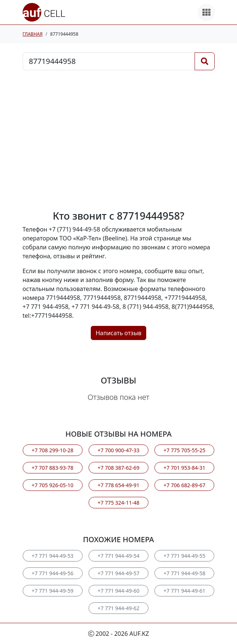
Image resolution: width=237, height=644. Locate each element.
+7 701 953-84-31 (185, 468)
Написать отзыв (118, 333)
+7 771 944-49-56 (52, 573)
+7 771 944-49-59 (52, 591)
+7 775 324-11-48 (118, 503)
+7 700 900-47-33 (118, 450)
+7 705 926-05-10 (52, 485)
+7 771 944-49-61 (185, 591)
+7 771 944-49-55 (185, 556)
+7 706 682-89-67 (185, 485)
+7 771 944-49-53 (52, 556)
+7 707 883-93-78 (52, 468)
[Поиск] (205, 61)
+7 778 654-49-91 (118, 485)
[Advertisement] (119, 140)
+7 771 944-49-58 (185, 573)
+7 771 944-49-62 (118, 608)
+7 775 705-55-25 (185, 450)
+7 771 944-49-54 (118, 556)
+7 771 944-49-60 (118, 591)
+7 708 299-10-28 (52, 450)
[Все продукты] (206, 12)
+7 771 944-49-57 (118, 573)
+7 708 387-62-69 (118, 468)
